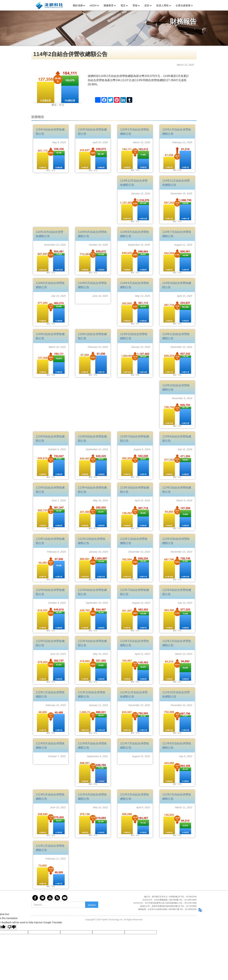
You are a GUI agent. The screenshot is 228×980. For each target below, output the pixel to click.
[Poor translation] (12, 927)
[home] (49, 5)
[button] (80, 6)
